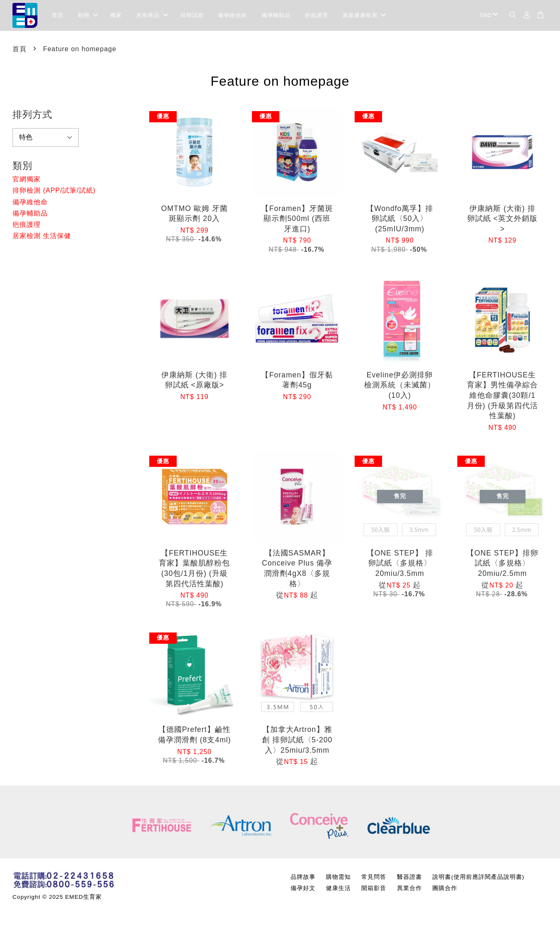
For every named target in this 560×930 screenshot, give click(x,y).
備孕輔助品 (276, 16)
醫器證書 (410, 879)
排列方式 (32, 117)
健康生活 (338, 891)
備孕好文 (303, 891)
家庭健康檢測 (364, 16)
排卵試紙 (192, 16)
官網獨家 (27, 182)
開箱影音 (374, 891)
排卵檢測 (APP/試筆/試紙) (54, 193)
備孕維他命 (232, 16)
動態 (88, 16)
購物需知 (338, 879)
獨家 (116, 16)
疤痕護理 (316, 16)
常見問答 (374, 879)
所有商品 (152, 16)
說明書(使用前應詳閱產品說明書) (478, 879)
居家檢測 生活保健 (42, 238)
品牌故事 (303, 879)
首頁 (58, 16)
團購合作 (445, 891)
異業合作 (410, 891)
